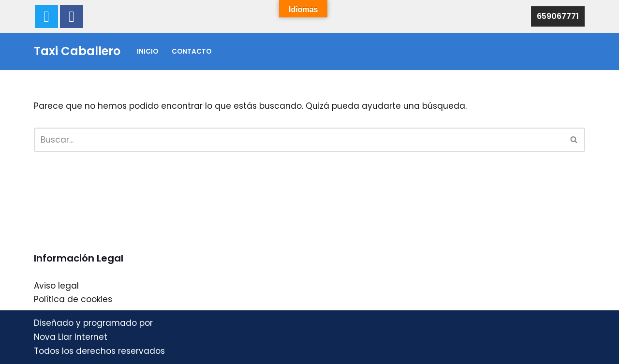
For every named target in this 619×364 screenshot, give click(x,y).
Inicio (147, 51)
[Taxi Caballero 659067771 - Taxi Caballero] (77, 51)
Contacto (192, 51)
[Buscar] (299, 140)
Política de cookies (73, 299)
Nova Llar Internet (71, 337)
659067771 (558, 16)
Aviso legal (56, 286)
